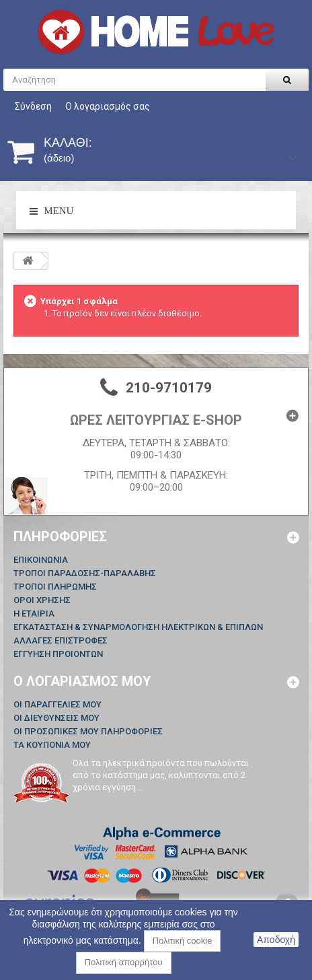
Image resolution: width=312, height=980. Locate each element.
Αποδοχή (276, 940)
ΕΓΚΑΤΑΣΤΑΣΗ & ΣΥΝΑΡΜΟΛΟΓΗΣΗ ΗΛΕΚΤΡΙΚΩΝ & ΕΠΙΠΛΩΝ (138, 627)
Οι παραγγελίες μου (57, 704)
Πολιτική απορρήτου (124, 962)
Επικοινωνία (41, 560)
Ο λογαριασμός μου (82, 681)
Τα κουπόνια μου (52, 745)
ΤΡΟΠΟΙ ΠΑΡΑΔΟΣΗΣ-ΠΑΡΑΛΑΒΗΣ (85, 573)
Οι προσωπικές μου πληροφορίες (88, 731)
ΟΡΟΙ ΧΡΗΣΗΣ (42, 600)
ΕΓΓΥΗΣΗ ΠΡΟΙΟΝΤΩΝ (58, 654)
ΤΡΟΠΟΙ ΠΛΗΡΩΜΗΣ (55, 587)
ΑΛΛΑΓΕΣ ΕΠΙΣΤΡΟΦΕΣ (61, 640)
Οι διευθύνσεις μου (56, 718)
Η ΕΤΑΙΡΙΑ (34, 614)
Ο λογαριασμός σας (108, 106)
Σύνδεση (33, 106)
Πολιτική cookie (183, 941)
